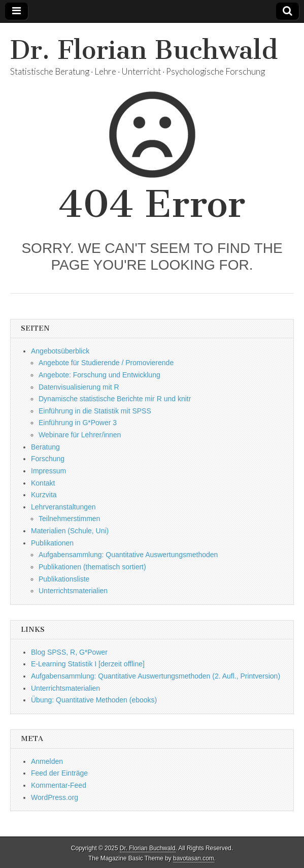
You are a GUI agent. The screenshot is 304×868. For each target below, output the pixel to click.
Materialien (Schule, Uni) (70, 531)
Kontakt (43, 483)
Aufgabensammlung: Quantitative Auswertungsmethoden (128, 555)
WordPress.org (55, 797)
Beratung (45, 447)
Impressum (48, 471)
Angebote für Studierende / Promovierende (106, 363)
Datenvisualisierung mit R (79, 387)
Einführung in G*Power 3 (78, 423)
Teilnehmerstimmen (69, 519)
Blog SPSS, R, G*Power (69, 652)
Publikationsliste (64, 579)
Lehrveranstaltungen (63, 507)
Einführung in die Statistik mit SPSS (95, 411)
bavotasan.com (194, 858)
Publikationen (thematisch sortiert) (92, 567)
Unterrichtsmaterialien (73, 591)
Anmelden (47, 761)
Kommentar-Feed (59, 785)
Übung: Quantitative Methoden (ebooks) (94, 700)
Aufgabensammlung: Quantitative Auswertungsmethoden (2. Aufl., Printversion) (156, 676)
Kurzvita (44, 495)
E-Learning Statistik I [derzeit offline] (88, 664)
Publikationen (52, 543)
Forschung (48, 459)
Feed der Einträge (59, 773)
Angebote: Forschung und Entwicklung (99, 375)
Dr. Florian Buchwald (144, 50)
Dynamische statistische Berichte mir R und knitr (115, 399)
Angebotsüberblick (60, 351)
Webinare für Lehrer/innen (80, 435)
